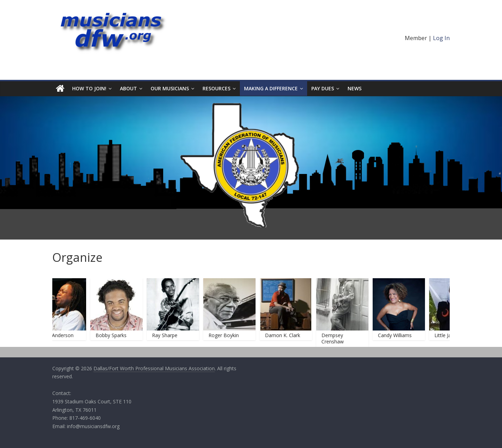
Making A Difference (271, 88)
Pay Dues (323, 88)
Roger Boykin (226, 335)
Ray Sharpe (167, 335)
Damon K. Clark (285, 335)
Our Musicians (170, 88)
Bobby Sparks (113, 335)
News (355, 88)
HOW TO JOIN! (89, 88)
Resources (216, 88)
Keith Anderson (58, 335)
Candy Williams (397, 335)
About (128, 88)
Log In (441, 38)
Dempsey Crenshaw (335, 338)
